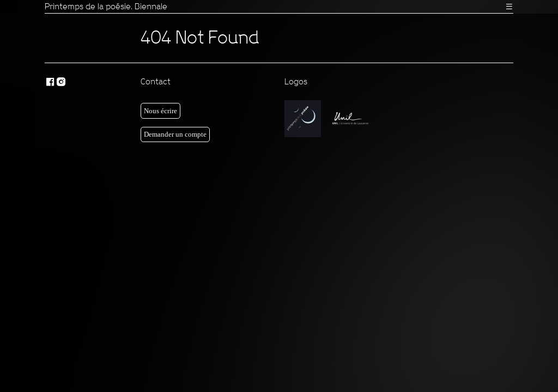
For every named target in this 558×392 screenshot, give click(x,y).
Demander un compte (175, 134)
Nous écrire (160, 111)
